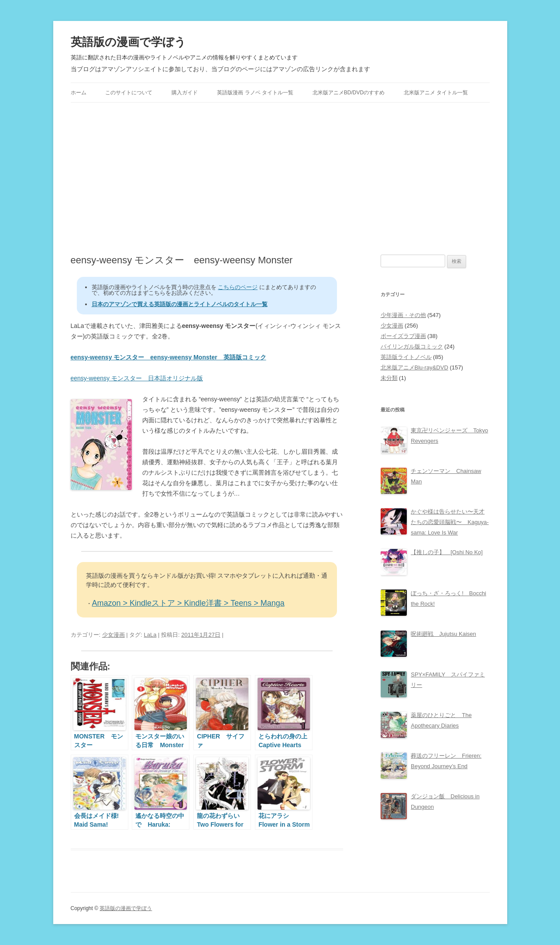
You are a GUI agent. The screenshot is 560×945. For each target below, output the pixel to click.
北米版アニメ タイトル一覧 (436, 93)
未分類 (389, 378)
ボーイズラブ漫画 (403, 336)
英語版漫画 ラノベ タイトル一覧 (255, 93)
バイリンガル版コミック (412, 347)
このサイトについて (129, 93)
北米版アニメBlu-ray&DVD (414, 367)
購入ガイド (185, 93)
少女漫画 (113, 635)
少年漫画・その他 (403, 315)
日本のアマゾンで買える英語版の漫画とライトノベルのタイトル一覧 (180, 304)
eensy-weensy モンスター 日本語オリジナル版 (137, 378)
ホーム (79, 93)
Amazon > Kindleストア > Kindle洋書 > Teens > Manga (188, 603)
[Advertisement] (280, 179)
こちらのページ (238, 287)
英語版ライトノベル (406, 357)
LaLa (150, 635)
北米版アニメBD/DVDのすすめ (349, 93)
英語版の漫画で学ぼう (128, 42)
